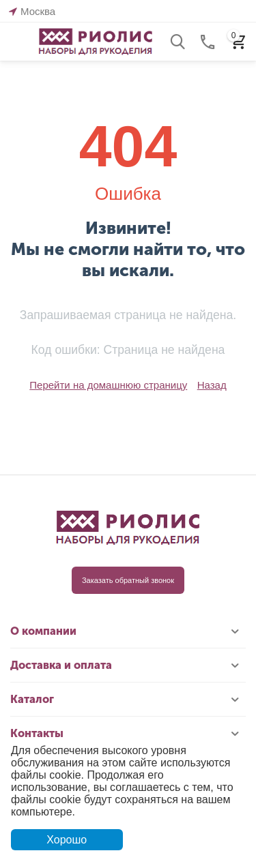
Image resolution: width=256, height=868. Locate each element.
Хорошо (67, 840)
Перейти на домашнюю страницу (108, 385)
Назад (212, 385)
